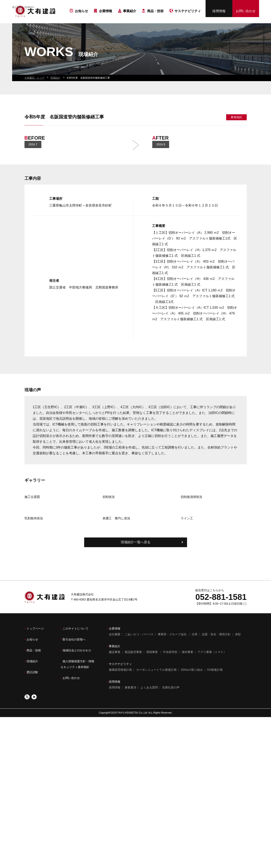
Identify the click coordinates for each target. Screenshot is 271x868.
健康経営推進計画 (120, 741)
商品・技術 (155, 18)
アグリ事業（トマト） (212, 723)
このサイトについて (76, 700)
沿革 (195, 705)
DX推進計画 (215, 741)
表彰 (238, 705)
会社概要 (115, 705)
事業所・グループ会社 (172, 705)
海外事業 (187, 723)
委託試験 (32, 743)
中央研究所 (170, 723)
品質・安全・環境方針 (216, 705)
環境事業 (152, 723)
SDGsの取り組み (192, 741)
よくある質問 (149, 758)
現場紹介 (32, 732)
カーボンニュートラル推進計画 (156, 741)
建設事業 (115, 723)
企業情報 (106, 18)
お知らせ (81, 18)
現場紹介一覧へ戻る (136, 613)
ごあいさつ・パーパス (139, 705)
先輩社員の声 (171, 758)
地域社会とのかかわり (77, 721)
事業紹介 (130, 18)
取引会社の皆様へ (74, 710)
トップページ (35, 700)
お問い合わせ (246, 13)
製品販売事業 (133, 723)
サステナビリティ (188, 18)
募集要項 (130, 758)
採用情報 (219, 13)
